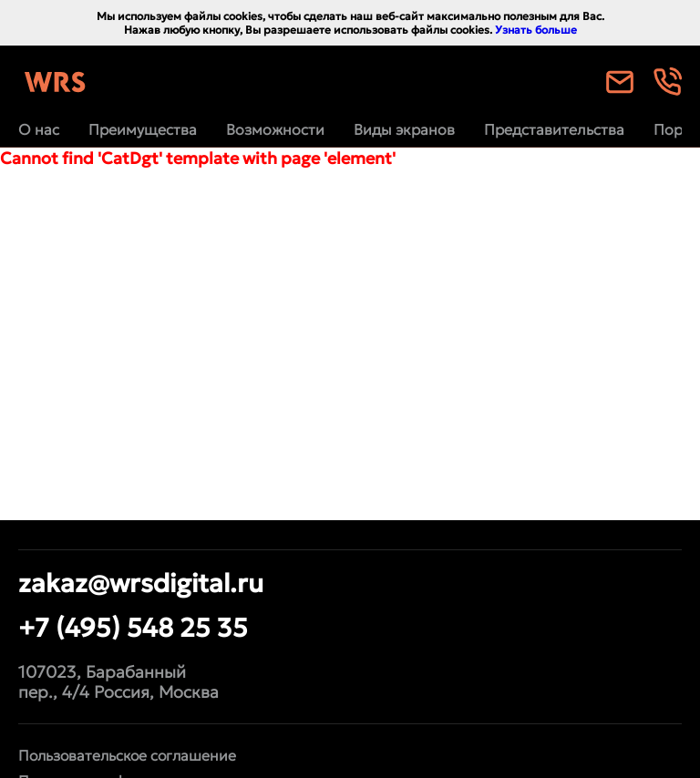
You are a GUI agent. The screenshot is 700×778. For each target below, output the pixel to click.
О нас (39, 129)
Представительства (554, 129)
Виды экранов (404, 129)
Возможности (275, 129)
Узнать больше (536, 30)
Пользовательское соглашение (127, 755)
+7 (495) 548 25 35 (133, 628)
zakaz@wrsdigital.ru (141, 583)
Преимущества (143, 129)
